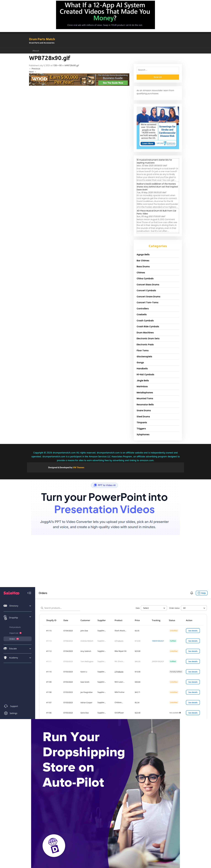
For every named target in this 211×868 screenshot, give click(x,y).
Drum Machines (145, 333)
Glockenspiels (144, 357)
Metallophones (145, 393)
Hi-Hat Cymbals (145, 374)
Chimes (141, 273)
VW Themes (78, 467)
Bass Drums (143, 267)
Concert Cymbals (146, 291)
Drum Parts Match (42, 39)
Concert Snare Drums (148, 297)
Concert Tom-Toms (148, 303)
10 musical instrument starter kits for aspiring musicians (154, 161)
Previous (35, 69)
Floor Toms (143, 350)
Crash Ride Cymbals (148, 326)
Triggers (141, 429)
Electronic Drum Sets (148, 338)
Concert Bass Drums (148, 285)
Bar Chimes (143, 261)
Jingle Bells (143, 381)
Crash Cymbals (145, 321)
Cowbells (142, 315)
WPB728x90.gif (72, 65)
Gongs (140, 362)
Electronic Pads (145, 345)
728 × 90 (57, 65)
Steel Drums (143, 417)
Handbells (142, 369)
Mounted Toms (145, 398)
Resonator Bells (145, 405)
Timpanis (142, 422)
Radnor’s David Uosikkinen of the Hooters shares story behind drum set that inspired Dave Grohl (157, 187)
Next (33, 72)
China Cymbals (145, 279)
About (36, 51)
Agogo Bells (143, 255)
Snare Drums (144, 410)
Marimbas (142, 386)
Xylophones (143, 434)
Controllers (143, 309)
